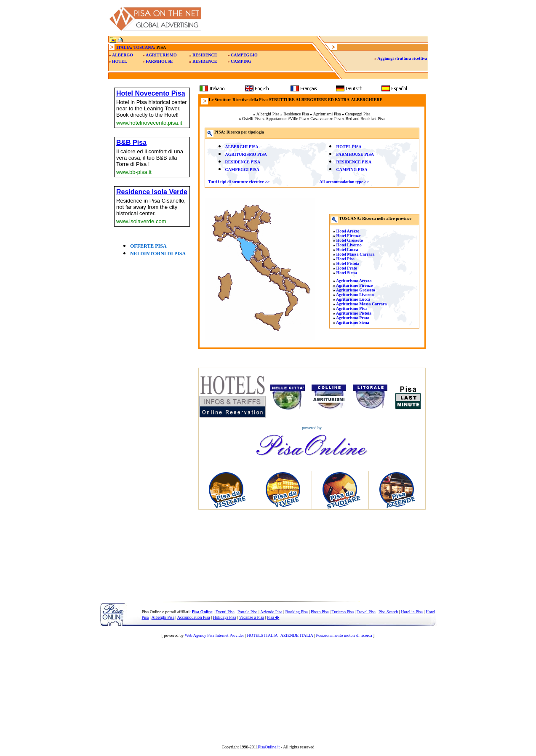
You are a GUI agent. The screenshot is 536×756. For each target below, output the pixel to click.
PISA (253, 147)
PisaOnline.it (269, 747)
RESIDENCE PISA (243, 162)
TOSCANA (144, 47)
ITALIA (124, 47)
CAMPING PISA (352, 170)
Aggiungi (402, 58)
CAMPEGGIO (244, 55)
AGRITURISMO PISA (246, 154)
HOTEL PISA (349, 147)
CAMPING (241, 61)
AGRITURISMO (161, 55)
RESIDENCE (205, 55)
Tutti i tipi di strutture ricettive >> (239, 182)
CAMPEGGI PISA (242, 170)
